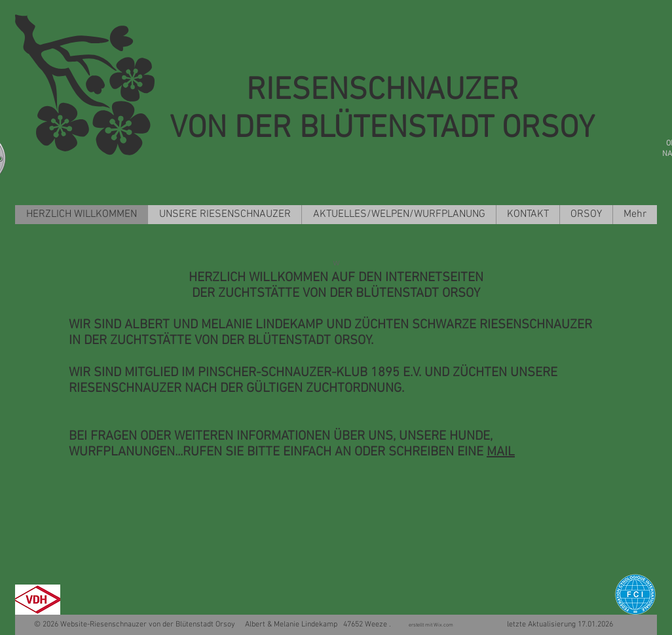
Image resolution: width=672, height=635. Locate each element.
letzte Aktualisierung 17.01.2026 (534, 625)
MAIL (501, 452)
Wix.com (445, 625)
